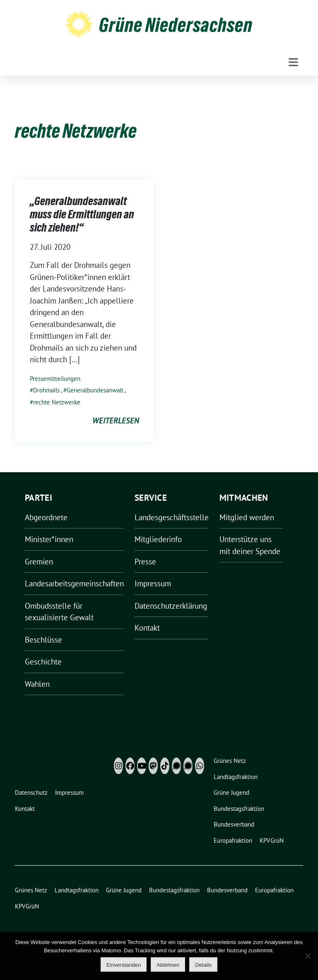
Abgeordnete (46, 517)
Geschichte (43, 662)
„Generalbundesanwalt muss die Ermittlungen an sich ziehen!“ (82, 214)
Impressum (153, 583)
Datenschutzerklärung (171, 606)
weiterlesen (116, 421)
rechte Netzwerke (57, 402)
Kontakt (147, 628)
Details (203, 965)
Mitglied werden (247, 517)
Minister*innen (49, 539)
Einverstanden (124, 965)
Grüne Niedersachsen (176, 25)
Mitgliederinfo (158, 539)
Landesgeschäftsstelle (172, 517)
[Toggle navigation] (293, 62)
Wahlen (37, 684)
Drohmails (46, 390)
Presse (145, 562)
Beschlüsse (43, 640)
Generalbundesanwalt (95, 390)
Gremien (39, 562)
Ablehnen (168, 965)
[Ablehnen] (308, 956)
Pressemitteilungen (55, 379)
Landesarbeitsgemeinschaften (74, 583)
